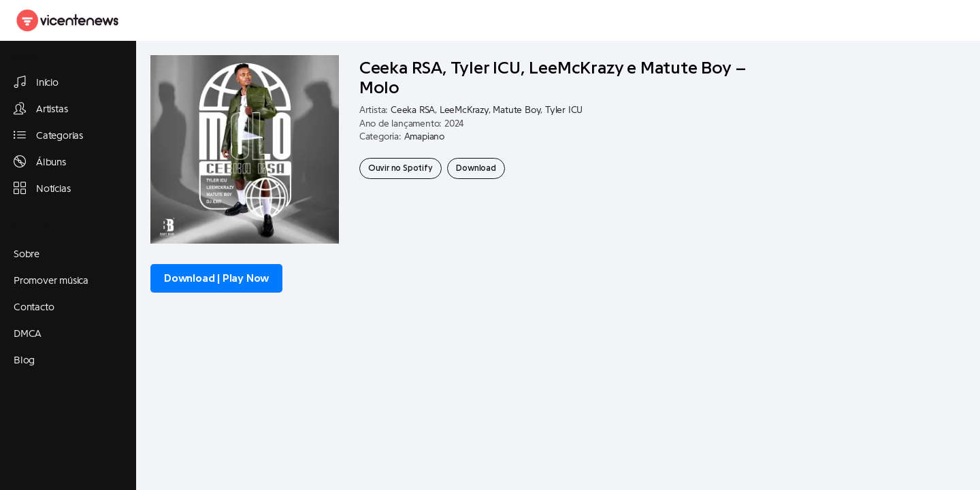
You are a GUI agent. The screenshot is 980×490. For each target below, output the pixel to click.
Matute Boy (517, 110)
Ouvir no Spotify (401, 168)
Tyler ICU (564, 110)
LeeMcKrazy (464, 110)
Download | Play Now (216, 278)
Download (476, 168)
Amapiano (424, 137)
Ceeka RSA (413, 110)
